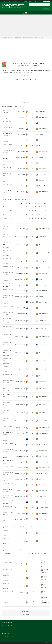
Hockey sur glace (18, 37)
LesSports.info (7, 5)
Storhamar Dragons (39, 37)
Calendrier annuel (17, 1)
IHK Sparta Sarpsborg (43, 253)
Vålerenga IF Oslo (20, 285)
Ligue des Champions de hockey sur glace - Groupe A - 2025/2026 (18, 550)
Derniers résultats (27, 1)
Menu (26, 13)
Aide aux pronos (6, 1)
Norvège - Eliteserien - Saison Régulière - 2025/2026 (15, 199)
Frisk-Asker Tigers (43, 163)
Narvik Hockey (20, 229)
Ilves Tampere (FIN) (19, 586)
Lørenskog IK (42, 261)
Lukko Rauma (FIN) (43, 533)
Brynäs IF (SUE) (20, 593)
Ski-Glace (10, 37)
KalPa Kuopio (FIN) (20, 578)
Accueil (5, 37)
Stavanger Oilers (43, 134)
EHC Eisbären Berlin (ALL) (44, 564)
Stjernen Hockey (20, 245)
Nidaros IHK (41, 279)
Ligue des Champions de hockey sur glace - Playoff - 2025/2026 (18, 527)
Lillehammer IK (42, 111)
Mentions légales (7, 625)
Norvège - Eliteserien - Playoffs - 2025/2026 (13, 106)
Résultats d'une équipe (28, 37)
